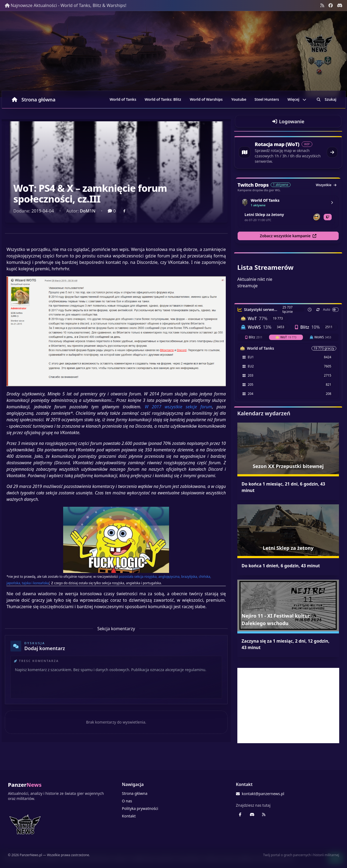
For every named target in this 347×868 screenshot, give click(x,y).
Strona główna (34, 100)
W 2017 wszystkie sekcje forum (178, 407)
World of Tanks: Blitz (163, 99)
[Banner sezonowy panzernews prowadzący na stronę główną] (173, 54)
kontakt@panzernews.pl (260, 794)
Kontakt (129, 816)
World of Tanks (123, 99)
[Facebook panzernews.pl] (331, 5)
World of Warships (206, 99)
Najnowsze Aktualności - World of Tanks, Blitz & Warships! (66, 5)
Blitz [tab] (254, 337)
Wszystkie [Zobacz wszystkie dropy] (326, 185)
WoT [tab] (286, 337)
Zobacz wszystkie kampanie (288, 236)
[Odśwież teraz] (318, 310)
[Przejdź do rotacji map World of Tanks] (288, 152)
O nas (127, 801)
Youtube (239, 99)
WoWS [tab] (320, 337)
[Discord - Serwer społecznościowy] (340, 5)
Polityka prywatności (140, 808)
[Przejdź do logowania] (288, 121)
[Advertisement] (288, 706)
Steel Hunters (267, 99)
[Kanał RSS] (322, 5)
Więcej (297, 99)
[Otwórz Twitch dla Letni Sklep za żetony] (328, 217)
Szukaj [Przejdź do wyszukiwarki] (327, 99)
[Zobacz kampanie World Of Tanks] (332, 203)
